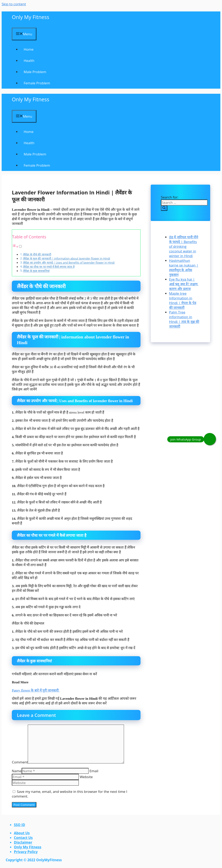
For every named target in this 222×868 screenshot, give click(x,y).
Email (94, 771)
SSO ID (20, 825)
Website (86, 777)
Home (29, 49)
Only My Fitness (31, 17)
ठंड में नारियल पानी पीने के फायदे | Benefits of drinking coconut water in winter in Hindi (184, 246)
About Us (22, 833)
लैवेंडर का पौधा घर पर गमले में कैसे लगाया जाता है (49, 267)
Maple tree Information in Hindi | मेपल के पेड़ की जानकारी (183, 300)
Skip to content (14, 4)
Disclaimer (23, 842)
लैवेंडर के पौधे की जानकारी (37, 254)
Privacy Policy (26, 852)
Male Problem (35, 72)
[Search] (164, 208)
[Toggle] (20, 246)
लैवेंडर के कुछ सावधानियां (36, 271)
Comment (20, 762)
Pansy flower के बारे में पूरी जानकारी (36, 690)
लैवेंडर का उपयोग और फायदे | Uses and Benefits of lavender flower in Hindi (69, 263)
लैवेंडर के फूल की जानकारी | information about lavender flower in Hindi (67, 258)
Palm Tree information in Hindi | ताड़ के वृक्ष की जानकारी (184, 319)
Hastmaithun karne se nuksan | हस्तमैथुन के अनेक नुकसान (184, 268)
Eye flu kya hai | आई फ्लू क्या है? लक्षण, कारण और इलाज (184, 284)
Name (17, 771)
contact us (23, 838)
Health (29, 61)
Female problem (37, 83)
